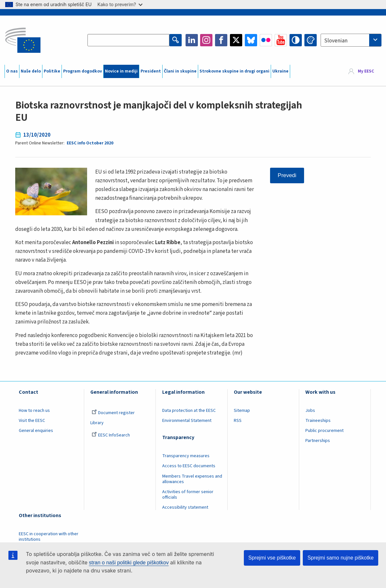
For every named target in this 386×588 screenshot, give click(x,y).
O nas (12, 71)
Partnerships (318, 441)
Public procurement (324, 431)
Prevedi (287, 175)
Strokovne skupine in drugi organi (234, 71)
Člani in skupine (180, 71)
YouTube (281, 40)
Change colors (311, 40)
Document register (113, 413)
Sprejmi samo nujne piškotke (341, 558)
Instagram (206, 40)
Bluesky (251, 40)
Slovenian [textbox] (336, 41)
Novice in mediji (121, 71)
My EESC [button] (366, 71)
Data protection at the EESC (189, 411)
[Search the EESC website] (128, 40)
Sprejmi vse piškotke (272, 558)
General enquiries (36, 431)
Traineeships (318, 421)
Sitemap (242, 411)
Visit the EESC (32, 421)
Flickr (266, 40)
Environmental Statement (187, 421)
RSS (238, 421)
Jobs (310, 411)
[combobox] (351, 40)
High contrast (296, 40)
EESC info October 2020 (90, 143)
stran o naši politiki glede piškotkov (129, 563)
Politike (52, 71)
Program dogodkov (83, 71)
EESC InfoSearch (111, 435)
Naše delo (31, 71)
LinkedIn (192, 40)
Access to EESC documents (189, 466)
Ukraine (280, 71)
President (151, 71)
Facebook (221, 40)
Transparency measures (186, 456)
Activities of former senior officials (188, 495)
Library (97, 423)
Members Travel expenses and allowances (192, 479)
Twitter (236, 40)
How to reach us (34, 411)
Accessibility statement (185, 507)
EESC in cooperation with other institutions (49, 537)
